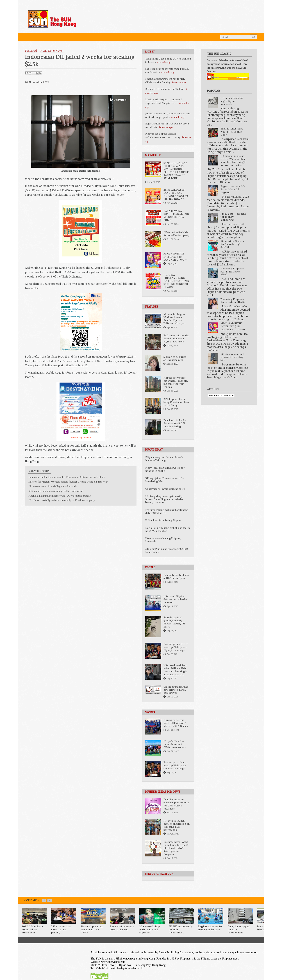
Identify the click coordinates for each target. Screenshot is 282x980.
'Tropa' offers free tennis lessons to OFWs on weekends (175, 744)
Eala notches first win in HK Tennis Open (176, 577)
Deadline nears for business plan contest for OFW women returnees (176, 804)
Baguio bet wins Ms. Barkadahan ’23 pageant (233, 189)
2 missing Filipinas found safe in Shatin (233, 301)
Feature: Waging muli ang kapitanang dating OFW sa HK (167, 511)
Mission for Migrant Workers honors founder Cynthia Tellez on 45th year (175, 319)
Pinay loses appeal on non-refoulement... (239, 929)
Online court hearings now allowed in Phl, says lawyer (176, 690)
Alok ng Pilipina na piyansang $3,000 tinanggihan (166, 550)
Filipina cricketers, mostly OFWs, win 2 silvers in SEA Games (176, 723)
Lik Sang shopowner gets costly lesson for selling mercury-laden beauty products (164, 499)
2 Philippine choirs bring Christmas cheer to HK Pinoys (176, 402)
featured (31, 51)
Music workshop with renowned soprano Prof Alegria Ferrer (164, 101)
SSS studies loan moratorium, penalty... (61, 929)
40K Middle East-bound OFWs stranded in (32, 929)
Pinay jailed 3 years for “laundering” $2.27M (232, 244)
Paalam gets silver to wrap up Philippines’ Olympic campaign (176, 647)
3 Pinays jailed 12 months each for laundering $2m (165, 480)
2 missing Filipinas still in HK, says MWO (232, 272)
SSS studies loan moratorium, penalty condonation (56, 491)
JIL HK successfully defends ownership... (181, 929)
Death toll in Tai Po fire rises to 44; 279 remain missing (175, 423)
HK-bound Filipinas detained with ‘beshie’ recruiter (176, 599)
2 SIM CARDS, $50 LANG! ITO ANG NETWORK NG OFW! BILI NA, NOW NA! (176, 194)
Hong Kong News (52, 51)
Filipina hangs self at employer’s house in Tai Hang (164, 459)
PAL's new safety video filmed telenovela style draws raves (176, 338)
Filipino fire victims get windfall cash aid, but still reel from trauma (176, 382)
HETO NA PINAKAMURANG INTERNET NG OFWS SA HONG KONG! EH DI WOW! (176, 281)
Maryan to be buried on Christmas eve (175, 358)
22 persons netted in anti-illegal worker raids (53, 486)
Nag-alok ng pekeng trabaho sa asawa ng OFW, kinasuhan (168, 529)
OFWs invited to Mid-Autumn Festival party (177, 234)
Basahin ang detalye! (81, 437)
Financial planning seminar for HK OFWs (92, 929)
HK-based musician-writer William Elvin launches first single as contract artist (175, 670)
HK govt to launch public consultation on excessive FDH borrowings (177, 825)
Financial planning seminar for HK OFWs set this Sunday (165, 80)
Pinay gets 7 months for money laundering (233, 217)
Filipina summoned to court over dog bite (232, 357)
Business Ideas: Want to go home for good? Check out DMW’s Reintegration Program (176, 848)
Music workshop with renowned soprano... (150, 929)
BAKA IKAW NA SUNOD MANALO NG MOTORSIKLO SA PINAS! (176, 216)
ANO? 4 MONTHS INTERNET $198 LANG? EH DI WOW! (175, 257)
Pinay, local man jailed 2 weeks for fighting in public (165, 469)
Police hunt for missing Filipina (163, 520)
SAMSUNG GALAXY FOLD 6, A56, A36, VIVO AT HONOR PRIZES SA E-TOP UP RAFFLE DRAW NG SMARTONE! (176, 171)
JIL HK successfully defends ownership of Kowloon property (168, 115)
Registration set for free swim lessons (211, 928)
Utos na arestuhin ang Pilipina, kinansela (163, 540)
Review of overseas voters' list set (165, 89)
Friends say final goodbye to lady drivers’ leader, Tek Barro (174, 622)
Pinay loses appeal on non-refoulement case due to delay (163, 135)
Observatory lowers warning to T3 (165, 489)
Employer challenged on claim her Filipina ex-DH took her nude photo (67, 477)
